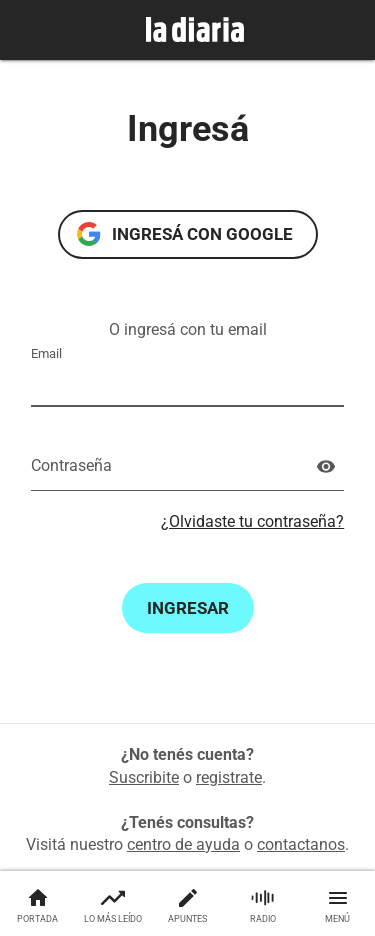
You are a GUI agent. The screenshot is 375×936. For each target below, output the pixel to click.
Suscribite (144, 777)
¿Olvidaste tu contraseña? (252, 521)
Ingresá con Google (202, 234)
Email (46, 353)
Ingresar (188, 608)
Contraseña (71, 465)
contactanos (301, 844)
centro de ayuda (183, 844)
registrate (229, 777)
